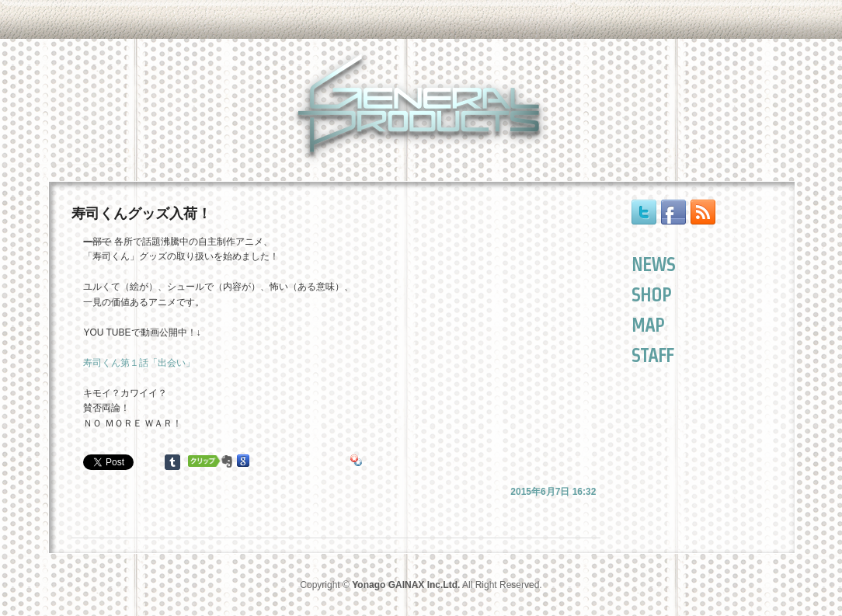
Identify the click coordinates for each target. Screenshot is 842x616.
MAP (648, 325)
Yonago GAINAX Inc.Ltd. (406, 585)
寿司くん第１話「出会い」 (139, 363)
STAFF (652, 355)
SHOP (651, 295)
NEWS (653, 264)
